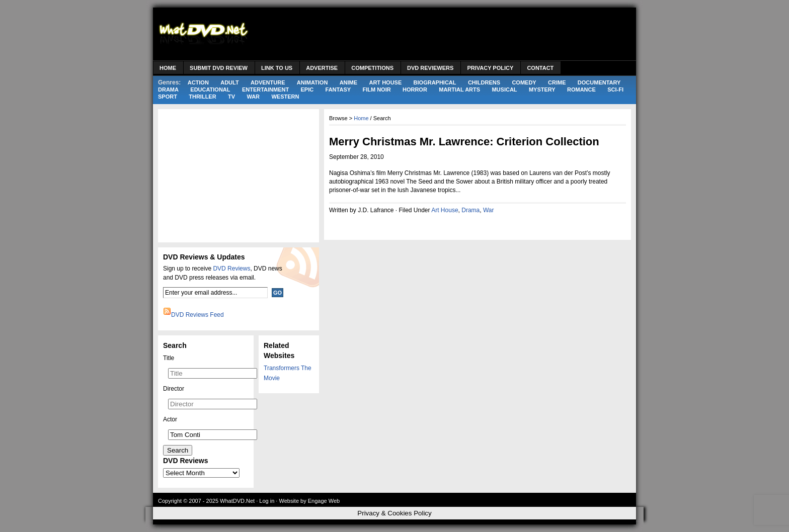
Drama (168, 90)
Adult (229, 82)
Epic (307, 90)
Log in (267, 501)
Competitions (372, 68)
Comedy (524, 82)
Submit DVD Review (219, 68)
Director (174, 389)
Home (168, 68)
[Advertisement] (448, 35)
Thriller (202, 97)
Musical (504, 90)
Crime (557, 82)
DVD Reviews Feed (198, 315)
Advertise (322, 68)
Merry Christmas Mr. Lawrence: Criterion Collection (464, 142)
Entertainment (265, 90)
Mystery (542, 90)
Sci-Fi (615, 90)
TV (231, 97)
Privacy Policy (490, 68)
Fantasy (338, 90)
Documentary (599, 82)
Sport (168, 97)
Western (285, 97)
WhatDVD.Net (237, 501)
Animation (312, 82)
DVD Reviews (231, 269)
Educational (210, 90)
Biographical (435, 82)
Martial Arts (459, 90)
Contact (540, 68)
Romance (581, 90)
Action (198, 82)
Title (169, 358)
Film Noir (376, 90)
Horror (415, 90)
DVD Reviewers (430, 68)
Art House (385, 82)
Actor (170, 419)
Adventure (268, 82)
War (253, 97)
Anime (348, 82)
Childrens (484, 82)
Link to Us (277, 68)
